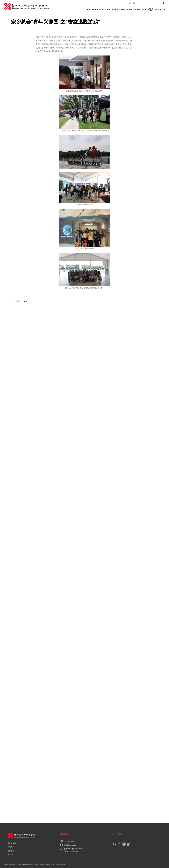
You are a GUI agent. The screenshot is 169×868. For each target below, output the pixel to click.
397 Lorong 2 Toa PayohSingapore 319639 (73, 850)
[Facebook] (119, 844)
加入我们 (11, 855)
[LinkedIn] (129, 844)
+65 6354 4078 (69, 841)
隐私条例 (11, 847)
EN (134, 3)
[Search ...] (149, 3)
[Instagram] (124, 844)
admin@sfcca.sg (70, 845)
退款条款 (11, 851)
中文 (129, 3)
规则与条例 (12, 843)
